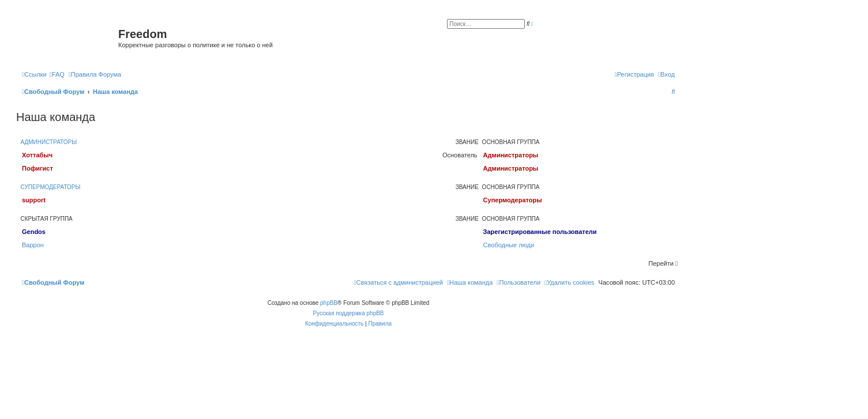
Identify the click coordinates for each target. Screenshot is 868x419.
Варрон (33, 245)
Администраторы (49, 142)
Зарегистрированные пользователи (540, 232)
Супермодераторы (51, 187)
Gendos (34, 232)
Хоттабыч (37, 155)
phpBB (329, 303)
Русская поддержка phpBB (348, 313)
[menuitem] (57, 74)
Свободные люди (509, 245)
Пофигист (37, 168)
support (34, 200)
